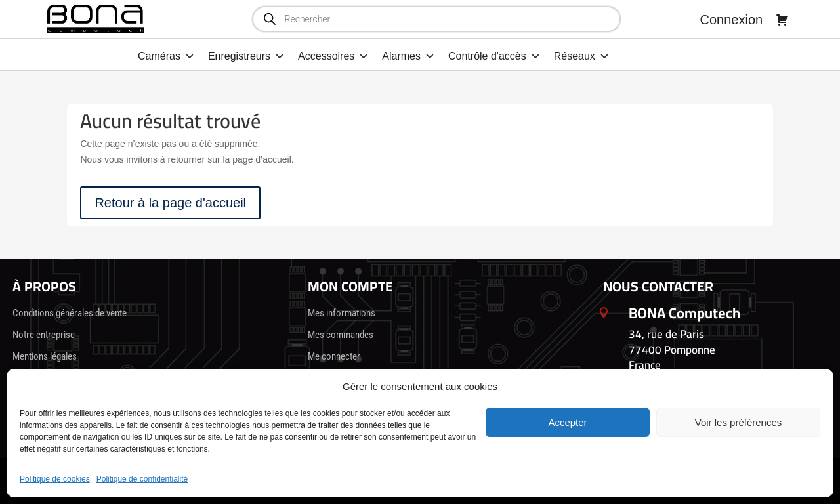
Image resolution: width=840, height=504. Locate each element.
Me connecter (334, 356)
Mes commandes (341, 335)
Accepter (567, 422)
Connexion (732, 20)
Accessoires (333, 56)
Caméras (166, 56)
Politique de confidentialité (142, 479)
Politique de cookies (55, 479)
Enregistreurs (246, 56)
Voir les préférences (739, 422)
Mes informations (342, 313)
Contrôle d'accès (494, 56)
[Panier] (782, 20)
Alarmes (409, 56)
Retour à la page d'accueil (170, 203)
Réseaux (582, 56)
